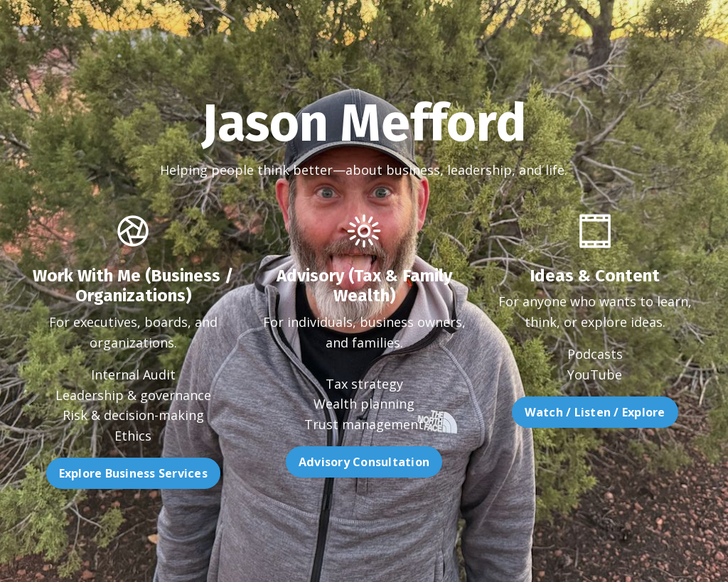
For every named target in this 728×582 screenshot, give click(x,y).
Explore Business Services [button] (105, 473)
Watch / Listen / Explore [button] (623, 412)
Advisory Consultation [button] (364, 490)
